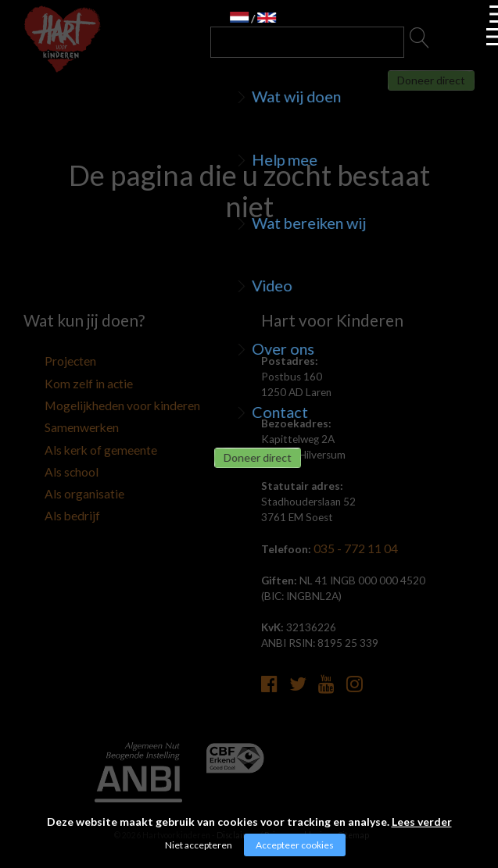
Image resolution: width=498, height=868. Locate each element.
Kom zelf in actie (62, 381)
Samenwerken (56, 420)
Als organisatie (57, 479)
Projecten (47, 362)
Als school (47, 459)
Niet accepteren (199, 845)
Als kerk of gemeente (72, 440)
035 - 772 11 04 (351, 548)
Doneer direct (403, 90)
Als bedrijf (47, 498)
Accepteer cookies (295, 845)
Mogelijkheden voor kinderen (90, 401)
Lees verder (422, 822)
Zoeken (420, 42)
